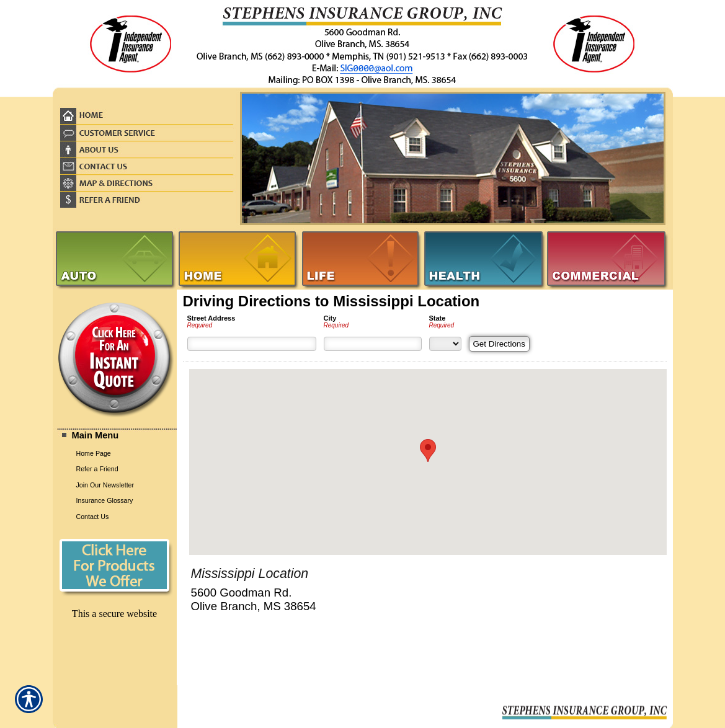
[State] (445, 344)
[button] (428, 451)
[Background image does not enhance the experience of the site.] (115, 436)
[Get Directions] (499, 344)
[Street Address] (252, 344)
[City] (373, 344)
